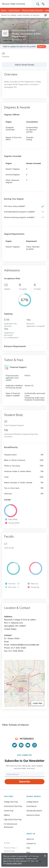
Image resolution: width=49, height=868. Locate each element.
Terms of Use (9, 851)
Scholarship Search (34, 811)
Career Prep (9, 811)
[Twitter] (15, 745)
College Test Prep (11, 802)
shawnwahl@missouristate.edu (25, 645)
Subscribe (24, 782)
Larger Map (37, 703)
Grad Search (32, 806)
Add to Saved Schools (24, 65)
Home (4, 10)
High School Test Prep (13, 820)
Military (7, 815)
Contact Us (31, 844)
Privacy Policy (10, 848)
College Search (32, 802)
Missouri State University (32, 10)
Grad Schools (14, 10)
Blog (28, 852)
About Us (30, 839)
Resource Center (33, 815)
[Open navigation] (43, 4)
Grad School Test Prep (13, 806)
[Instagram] (34, 745)
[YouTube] (28, 745)
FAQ (28, 848)
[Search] (38, 4)
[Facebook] (21, 745)
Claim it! (41, 47)
